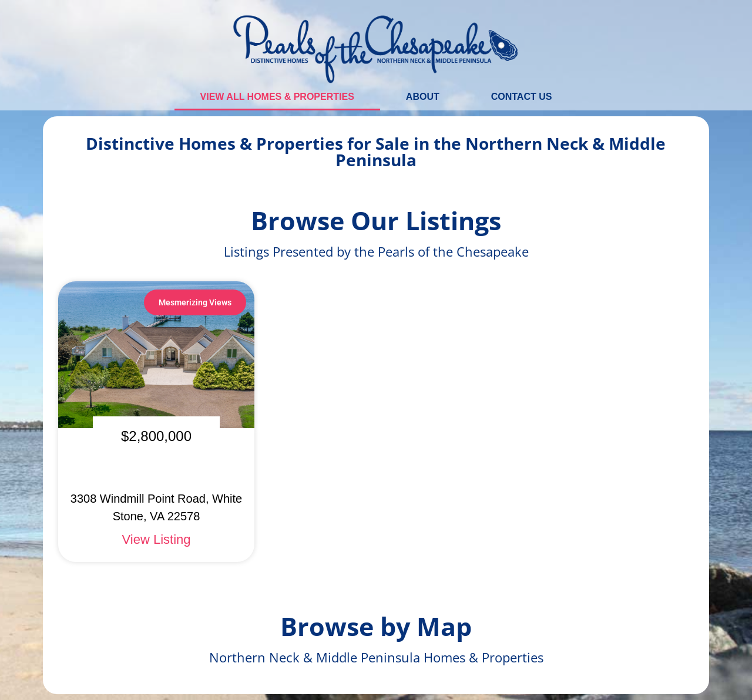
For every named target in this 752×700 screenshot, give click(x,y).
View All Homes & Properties (277, 97)
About (423, 97)
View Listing (157, 539)
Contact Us (522, 97)
